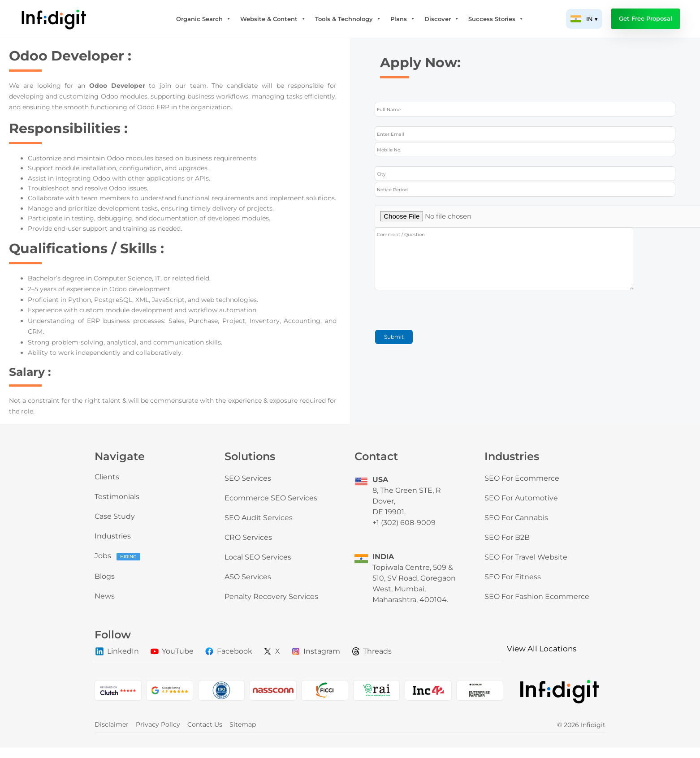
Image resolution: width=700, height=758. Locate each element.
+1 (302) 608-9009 (404, 523)
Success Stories (496, 19)
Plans (403, 19)
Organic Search (204, 19)
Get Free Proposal (646, 19)
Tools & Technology (348, 19)
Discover (442, 19)
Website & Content (273, 19)
